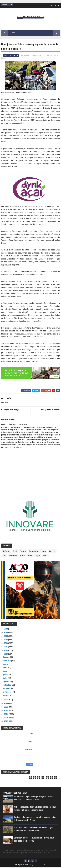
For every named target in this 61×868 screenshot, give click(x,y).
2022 (6, 707)
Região (38, 556)
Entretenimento (34, 552)
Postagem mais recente (50, 410)
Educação (23, 552)
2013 (6, 633)
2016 (6, 644)
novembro (8, 692)
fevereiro (7, 661)
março (6, 664)
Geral (4, 556)
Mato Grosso (13, 556)
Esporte (44, 552)
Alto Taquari (6, 552)
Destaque (14, 56)
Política (30, 556)
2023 (6, 711)
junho (6, 675)
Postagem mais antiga (10, 410)
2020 (6, 700)
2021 (6, 704)
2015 (6, 640)
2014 (6, 636)
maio (6, 671)
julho (6, 678)
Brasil (6, 56)
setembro (7, 685)
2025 (6, 718)
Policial (22, 556)
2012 (6, 629)
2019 (6, 654)
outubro (7, 689)
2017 (6, 647)
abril (5, 668)
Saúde (45, 556)
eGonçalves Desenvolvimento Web (38, 865)
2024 (6, 714)
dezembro (8, 696)
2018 (6, 651)
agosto (6, 682)
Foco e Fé (52, 552)
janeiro (6, 657)
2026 (6, 722)
